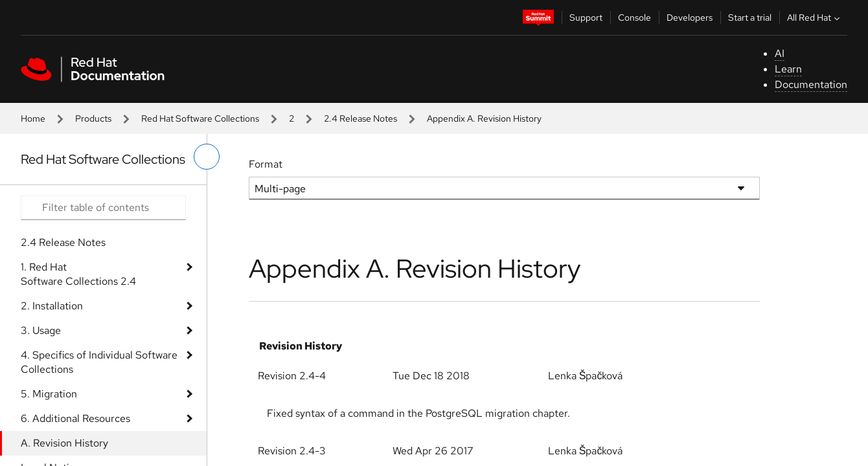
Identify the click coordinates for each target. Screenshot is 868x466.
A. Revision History (64, 443)
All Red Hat (815, 17)
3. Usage (41, 330)
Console (634, 17)
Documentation (811, 84)
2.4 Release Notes (360, 118)
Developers (690, 17)
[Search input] (103, 208)
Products (93, 118)
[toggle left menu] (207, 157)
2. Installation (52, 306)
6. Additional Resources (75, 418)
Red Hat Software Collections (200, 118)
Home (33, 118)
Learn (788, 69)
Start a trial (750, 17)
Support (586, 17)
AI (780, 53)
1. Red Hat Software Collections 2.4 (78, 274)
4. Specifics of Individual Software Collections (99, 362)
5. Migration (49, 394)
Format (266, 164)
